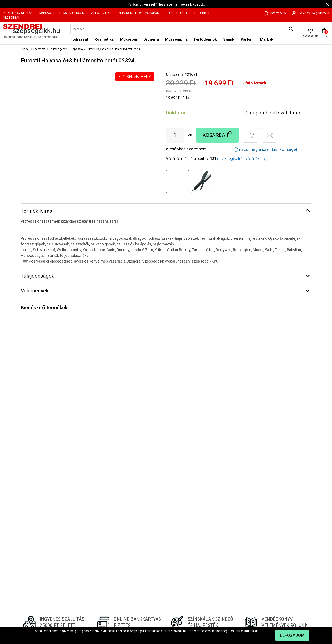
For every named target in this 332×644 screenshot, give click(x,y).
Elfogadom (292, 635)
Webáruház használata (110, 582)
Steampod (213, 561)
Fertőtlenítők (205, 39)
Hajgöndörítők (159, 577)
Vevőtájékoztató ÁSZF (110, 588)
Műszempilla (176, 39)
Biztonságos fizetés (163, 567)
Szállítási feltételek (107, 593)
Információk (102, 567)
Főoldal (25, 49)
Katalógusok (74, 13)
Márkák (267, 39)
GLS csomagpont (162, 561)
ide (257, 631)
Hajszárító (212, 551)
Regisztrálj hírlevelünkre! (166, 495)
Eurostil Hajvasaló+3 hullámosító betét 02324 (113, 49)
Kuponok (125, 13)
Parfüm (247, 39)
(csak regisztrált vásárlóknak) (242, 159)
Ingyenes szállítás (18, 13)
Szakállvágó (214, 567)
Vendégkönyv (159, 556)
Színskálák (157, 551)
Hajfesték (157, 582)
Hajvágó (211, 572)
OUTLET (186, 13)
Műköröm (129, 39)
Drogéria (151, 39)
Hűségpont (157, 572)
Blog (169, 13)
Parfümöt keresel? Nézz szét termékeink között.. (166, 4)
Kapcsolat (48, 13)
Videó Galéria (101, 13)
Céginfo (100, 561)
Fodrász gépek (58, 49)
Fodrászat (79, 39)
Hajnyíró (211, 577)
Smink (229, 39)
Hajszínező (213, 556)
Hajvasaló (77, 49)
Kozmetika (104, 39)
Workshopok (149, 13)
